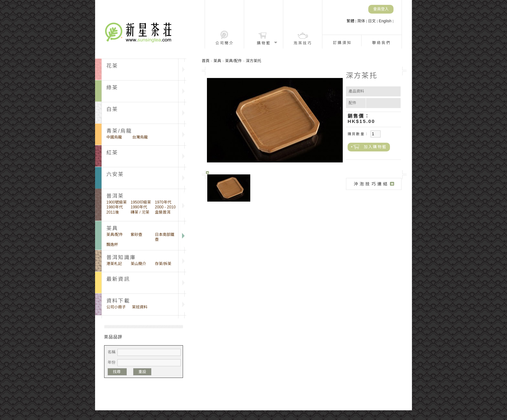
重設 (142, 372)
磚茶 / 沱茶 (140, 212)
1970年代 (163, 202)
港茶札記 (114, 264)
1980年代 (115, 207)
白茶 (112, 109)
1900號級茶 (117, 202)
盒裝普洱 (163, 212)
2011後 (113, 212)
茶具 (217, 61)
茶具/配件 (115, 235)
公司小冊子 (116, 307)
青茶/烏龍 (119, 131)
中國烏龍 (114, 137)
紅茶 (112, 153)
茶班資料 (140, 307)
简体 (362, 21)
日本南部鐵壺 (165, 237)
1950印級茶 (141, 202)
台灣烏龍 (140, 137)
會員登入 (381, 9)
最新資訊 (118, 279)
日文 (372, 21)
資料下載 (118, 301)
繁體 (351, 21)
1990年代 (139, 207)
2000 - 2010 (165, 207)
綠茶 (112, 88)
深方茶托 (253, 61)
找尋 (117, 372)
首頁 (206, 61)
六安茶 (115, 174)
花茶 (112, 66)
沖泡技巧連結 (371, 184)
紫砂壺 (136, 235)
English (386, 21)
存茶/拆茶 (163, 264)
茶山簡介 (138, 264)
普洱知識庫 (121, 257)
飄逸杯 (112, 245)
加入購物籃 (375, 147)
